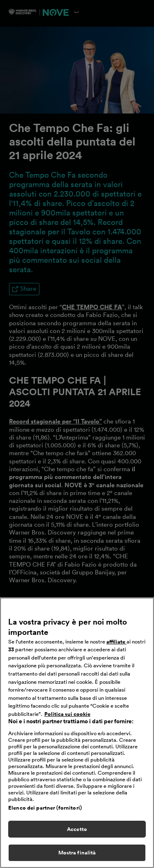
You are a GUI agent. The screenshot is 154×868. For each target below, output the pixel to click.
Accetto (77, 829)
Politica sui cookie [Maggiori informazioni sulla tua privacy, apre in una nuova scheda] (67, 714)
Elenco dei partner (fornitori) (45, 808)
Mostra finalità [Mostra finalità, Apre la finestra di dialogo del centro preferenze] (77, 853)
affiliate (116, 642)
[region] (77, 733)
